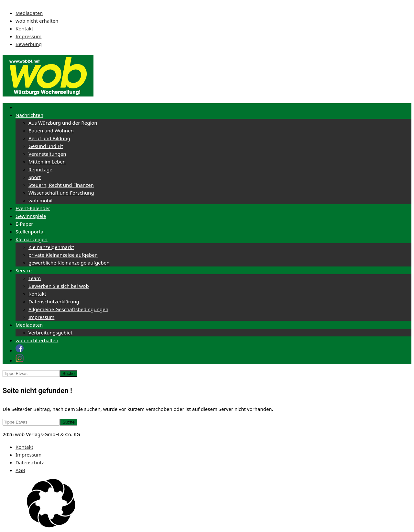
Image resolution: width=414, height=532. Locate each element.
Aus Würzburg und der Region (63, 123)
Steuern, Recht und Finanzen (61, 185)
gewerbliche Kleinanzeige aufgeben (69, 263)
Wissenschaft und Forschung (61, 193)
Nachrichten (29, 115)
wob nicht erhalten (37, 21)
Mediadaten (29, 13)
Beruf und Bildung (49, 138)
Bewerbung (29, 44)
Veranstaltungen (47, 154)
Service (24, 270)
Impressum (28, 36)
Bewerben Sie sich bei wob (59, 286)
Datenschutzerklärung (54, 301)
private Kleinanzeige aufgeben (63, 255)
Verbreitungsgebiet (50, 333)
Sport (35, 177)
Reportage (40, 169)
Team (35, 278)
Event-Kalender (33, 208)
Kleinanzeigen (32, 239)
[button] (207, 504)
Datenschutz (30, 462)
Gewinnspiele (31, 216)
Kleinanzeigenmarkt (51, 247)
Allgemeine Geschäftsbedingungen (68, 309)
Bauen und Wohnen (51, 130)
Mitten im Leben (47, 162)
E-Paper (24, 224)
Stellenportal (30, 232)
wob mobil (40, 200)
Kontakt (24, 28)
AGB (20, 470)
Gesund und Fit (46, 146)
